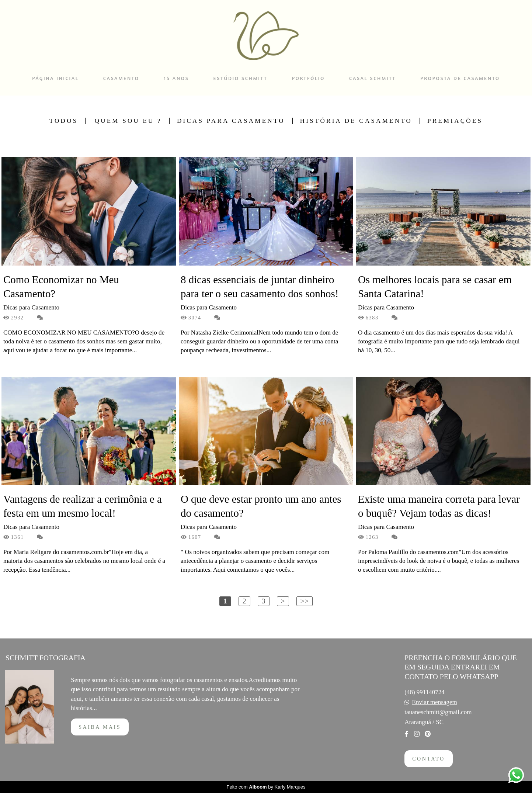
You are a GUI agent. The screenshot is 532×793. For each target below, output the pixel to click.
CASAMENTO (121, 78)
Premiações (455, 121)
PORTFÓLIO (308, 78)
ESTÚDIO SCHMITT (241, 78)
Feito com (266, 787)
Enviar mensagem (435, 702)
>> (305, 601)
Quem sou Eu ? (128, 121)
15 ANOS (176, 78)
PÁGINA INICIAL (55, 78)
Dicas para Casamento (231, 121)
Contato (428, 759)
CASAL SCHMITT (373, 78)
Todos (64, 121)
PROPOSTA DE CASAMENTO (460, 78)
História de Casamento (356, 121)
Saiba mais (100, 727)
